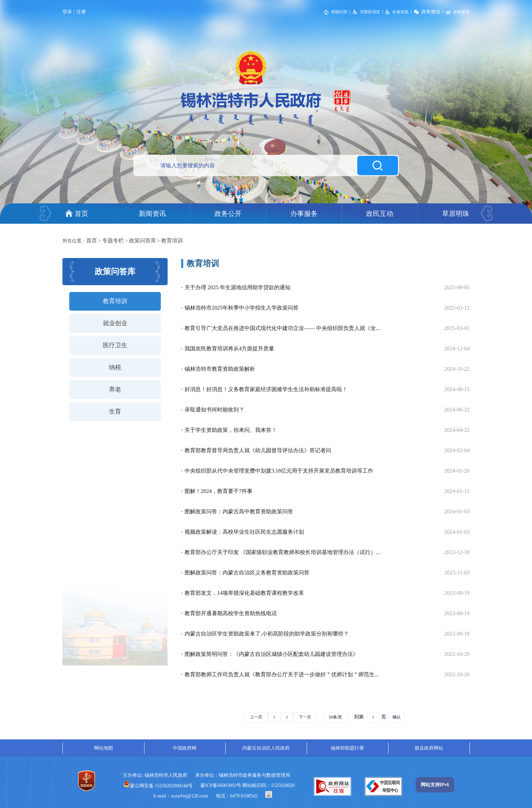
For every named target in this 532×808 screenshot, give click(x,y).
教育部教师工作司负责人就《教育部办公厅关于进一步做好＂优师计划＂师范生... (282, 674)
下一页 (305, 717)
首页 (92, 241)
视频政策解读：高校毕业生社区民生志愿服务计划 (244, 532)
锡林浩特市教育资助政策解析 (220, 369)
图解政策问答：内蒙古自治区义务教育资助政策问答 (247, 573)
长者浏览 (400, 12)
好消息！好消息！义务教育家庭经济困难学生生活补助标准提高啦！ (266, 389)
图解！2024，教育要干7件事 (218, 491)
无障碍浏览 (370, 12)
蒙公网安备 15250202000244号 (158, 786)
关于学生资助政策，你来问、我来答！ (231, 430)
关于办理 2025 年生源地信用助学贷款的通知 (237, 287)
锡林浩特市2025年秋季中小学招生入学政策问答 (242, 308)
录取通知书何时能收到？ (214, 410)
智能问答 (339, 12)
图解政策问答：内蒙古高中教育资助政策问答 (239, 511)
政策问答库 (142, 241)
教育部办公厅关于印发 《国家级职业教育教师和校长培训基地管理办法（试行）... (282, 552)
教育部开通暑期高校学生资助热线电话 (231, 613)
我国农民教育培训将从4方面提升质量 (229, 348)
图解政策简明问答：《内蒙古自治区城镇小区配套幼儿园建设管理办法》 (271, 654)
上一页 (256, 717)
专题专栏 (113, 241)
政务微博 (461, 12)
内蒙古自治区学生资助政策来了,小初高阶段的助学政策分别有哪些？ (267, 634)
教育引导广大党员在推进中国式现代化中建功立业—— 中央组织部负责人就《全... (282, 328)
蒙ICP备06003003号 (221, 785)
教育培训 (172, 241)
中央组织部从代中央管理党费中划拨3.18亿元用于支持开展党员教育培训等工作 (279, 471)
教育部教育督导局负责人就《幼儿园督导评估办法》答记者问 (258, 450)
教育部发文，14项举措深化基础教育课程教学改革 (244, 593)
